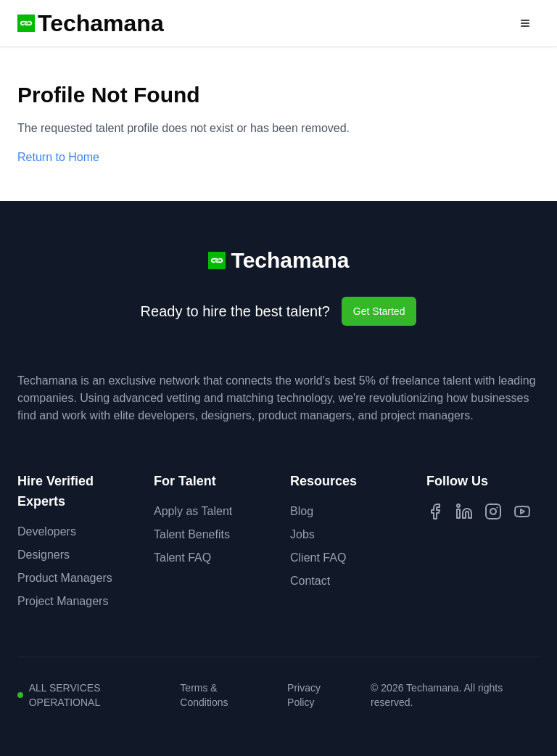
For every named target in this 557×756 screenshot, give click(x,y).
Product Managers (65, 578)
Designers (44, 555)
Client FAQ (318, 558)
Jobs (302, 534)
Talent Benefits (192, 534)
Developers (47, 531)
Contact (310, 581)
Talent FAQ (182, 558)
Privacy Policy (304, 695)
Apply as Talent (193, 511)
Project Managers (63, 601)
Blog (302, 511)
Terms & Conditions (204, 695)
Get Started (379, 311)
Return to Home (58, 157)
